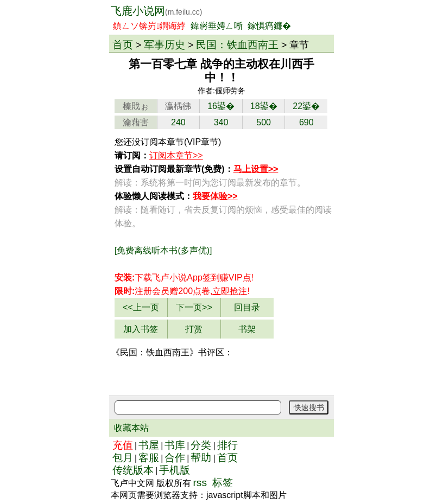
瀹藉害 (136, 122)
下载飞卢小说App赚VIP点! (184, 277)
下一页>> (194, 307)
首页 (123, 44)
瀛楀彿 (178, 106)
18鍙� (264, 106)
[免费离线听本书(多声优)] (163, 250)
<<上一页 (141, 307)
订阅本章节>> (176, 155)
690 (306, 122)
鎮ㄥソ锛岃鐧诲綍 (149, 26)
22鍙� (306, 106)
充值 (123, 445)
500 (264, 122)
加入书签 (141, 329)
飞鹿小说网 (156, 11)
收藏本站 (131, 428)
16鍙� (221, 106)
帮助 (201, 458)
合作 (175, 458)
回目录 (247, 307)
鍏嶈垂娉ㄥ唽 (217, 26)
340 (221, 122)
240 (178, 122)
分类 (201, 445)
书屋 (149, 445)
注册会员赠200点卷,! (182, 291)
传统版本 (133, 470)
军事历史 (164, 44)
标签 (223, 483)
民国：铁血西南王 (237, 44)
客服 (149, 458)
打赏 (194, 329)
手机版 (175, 470)
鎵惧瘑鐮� (269, 26)
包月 (123, 458)
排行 (227, 445)
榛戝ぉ (136, 106)
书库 (175, 445)
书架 (247, 329)
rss (200, 483)
